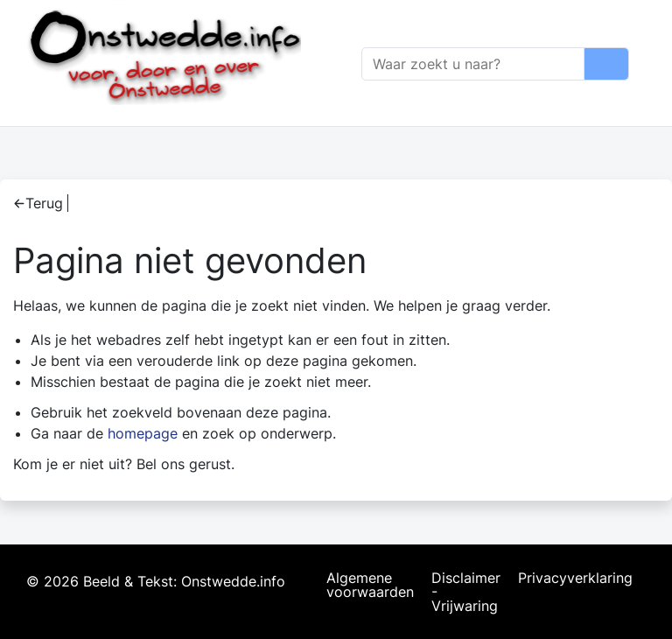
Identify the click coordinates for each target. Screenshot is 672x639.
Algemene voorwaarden (370, 586)
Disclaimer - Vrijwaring (466, 592)
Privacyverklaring (575, 579)
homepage (143, 433)
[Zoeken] (473, 64)
